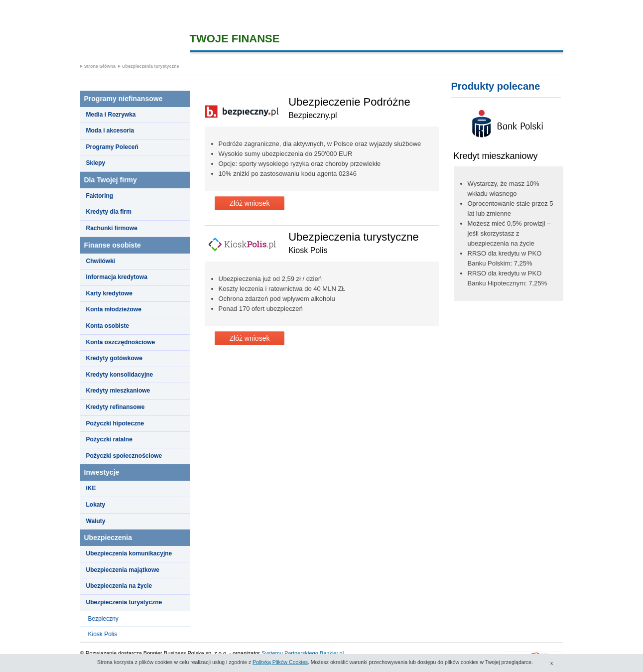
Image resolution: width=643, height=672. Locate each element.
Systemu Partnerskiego (290, 653)
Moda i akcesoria (110, 131)
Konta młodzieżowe (114, 309)
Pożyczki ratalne (109, 439)
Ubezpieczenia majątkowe (123, 570)
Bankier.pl (332, 653)
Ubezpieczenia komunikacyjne (129, 553)
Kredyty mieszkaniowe (118, 391)
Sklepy (96, 163)
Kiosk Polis (103, 634)
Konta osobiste (108, 326)
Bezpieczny (103, 619)
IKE (91, 488)
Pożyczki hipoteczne (115, 423)
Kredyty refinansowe (116, 407)
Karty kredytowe (109, 293)
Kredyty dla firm (109, 212)
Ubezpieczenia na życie (119, 586)
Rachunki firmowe (112, 228)
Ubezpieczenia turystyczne (151, 66)
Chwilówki (101, 261)
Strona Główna (100, 66)
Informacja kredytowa (117, 277)
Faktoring (100, 196)
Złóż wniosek (250, 203)
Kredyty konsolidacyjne (120, 375)
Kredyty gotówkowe (114, 358)
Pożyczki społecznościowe (124, 456)
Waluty (96, 521)
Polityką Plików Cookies (280, 662)
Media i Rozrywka (111, 115)
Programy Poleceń (112, 147)
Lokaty (96, 505)
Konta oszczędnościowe (121, 342)
